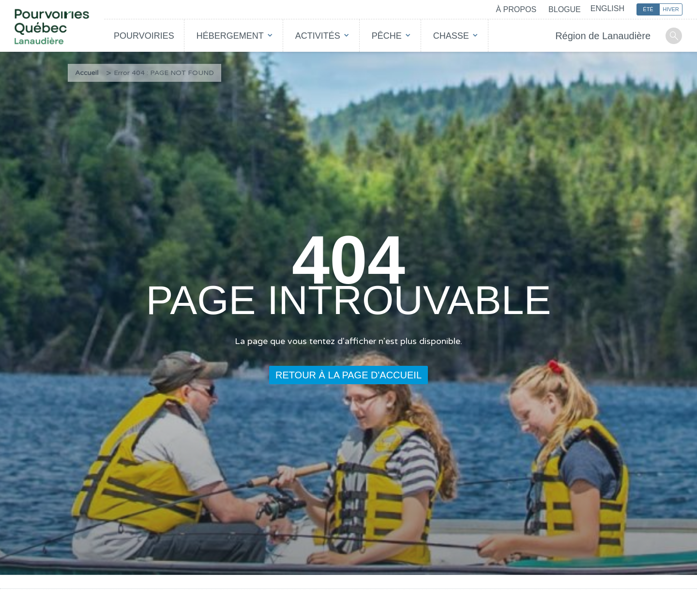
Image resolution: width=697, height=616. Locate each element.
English (607, 8)
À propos (516, 9)
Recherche (674, 36)
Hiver (671, 9)
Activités (318, 36)
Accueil (87, 73)
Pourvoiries (144, 36)
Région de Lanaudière (603, 36)
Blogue (565, 9)
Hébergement (230, 36)
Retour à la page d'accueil (348, 375)
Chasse (451, 36)
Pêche (387, 36)
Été (648, 9)
